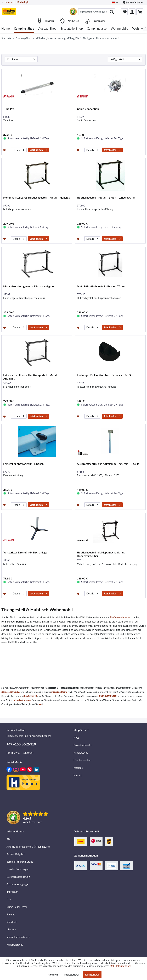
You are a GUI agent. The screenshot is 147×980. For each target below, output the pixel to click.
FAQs (76, 738)
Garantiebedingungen (18, 884)
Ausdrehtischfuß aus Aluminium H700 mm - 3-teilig (108, 464)
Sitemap (11, 914)
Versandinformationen (18, 937)
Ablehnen (53, 975)
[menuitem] (97, 12)
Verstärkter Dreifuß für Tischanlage (25, 552)
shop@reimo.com (22, 700)
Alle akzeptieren (71, 975)
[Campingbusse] (97, 29)
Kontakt (10, 2)
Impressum (12, 892)
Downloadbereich (83, 745)
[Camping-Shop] (24, 29)
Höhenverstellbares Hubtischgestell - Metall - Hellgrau (37, 197)
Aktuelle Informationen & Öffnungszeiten (28, 847)
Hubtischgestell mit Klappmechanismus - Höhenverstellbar (102, 554)
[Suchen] (112, 12)
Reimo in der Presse (17, 907)
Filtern (12, 59)
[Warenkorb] (140, 12)
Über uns (11, 929)
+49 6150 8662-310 (21, 744)
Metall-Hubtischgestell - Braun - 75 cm (101, 286)
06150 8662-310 (108, 696)
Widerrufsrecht (15, 945)
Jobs (9, 899)
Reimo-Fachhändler (11, 692)
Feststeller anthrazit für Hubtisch (23, 464)
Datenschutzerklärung (18, 877)
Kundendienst (30, 696)
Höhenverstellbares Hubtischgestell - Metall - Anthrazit (31, 377)
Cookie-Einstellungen (18, 869)
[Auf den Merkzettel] (5, 150)
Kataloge (78, 768)
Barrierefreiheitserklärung (20, 862)
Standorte (12, 922)
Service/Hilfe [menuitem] (132, 2)
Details (18, 150)
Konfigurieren (92, 975)
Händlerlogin (22, 2)
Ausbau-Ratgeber (16, 854)
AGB (9, 839)
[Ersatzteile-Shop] (72, 29)
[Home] (6, 29)
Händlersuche (81, 753)
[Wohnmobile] (119, 29)
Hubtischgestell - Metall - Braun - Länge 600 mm (107, 197)
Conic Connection (88, 109)
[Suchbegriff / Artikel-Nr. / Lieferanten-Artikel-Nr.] (97, 12)
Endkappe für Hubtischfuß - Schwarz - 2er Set (105, 375)
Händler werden (82, 760)
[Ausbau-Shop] (47, 29)
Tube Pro (9, 109)
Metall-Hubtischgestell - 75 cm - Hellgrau (29, 286)
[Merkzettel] (124, 12)
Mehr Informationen (121, 966)
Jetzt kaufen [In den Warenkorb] (38, 150)
